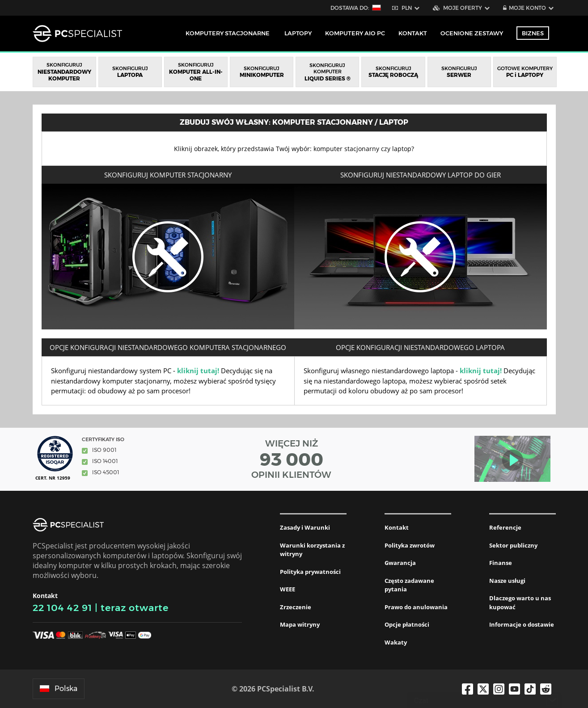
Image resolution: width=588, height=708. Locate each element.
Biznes (533, 33)
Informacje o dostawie (522, 624)
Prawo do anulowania (416, 607)
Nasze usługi (507, 581)
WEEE (288, 589)
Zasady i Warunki (305, 527)
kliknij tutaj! (198, 371)
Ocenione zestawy (472, 33)
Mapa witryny (300, 624)
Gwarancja (400, 563)
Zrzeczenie (296, 607)
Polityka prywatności (310, 572)
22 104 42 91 (62, 608)
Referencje (505, 527)
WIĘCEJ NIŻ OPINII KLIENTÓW (292, 459)
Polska (59, 689)
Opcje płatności (407, 624)
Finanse (501, 563)
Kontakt (397, 527)
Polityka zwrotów (410, 545)
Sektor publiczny (513, 545)
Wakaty (396, 642)
